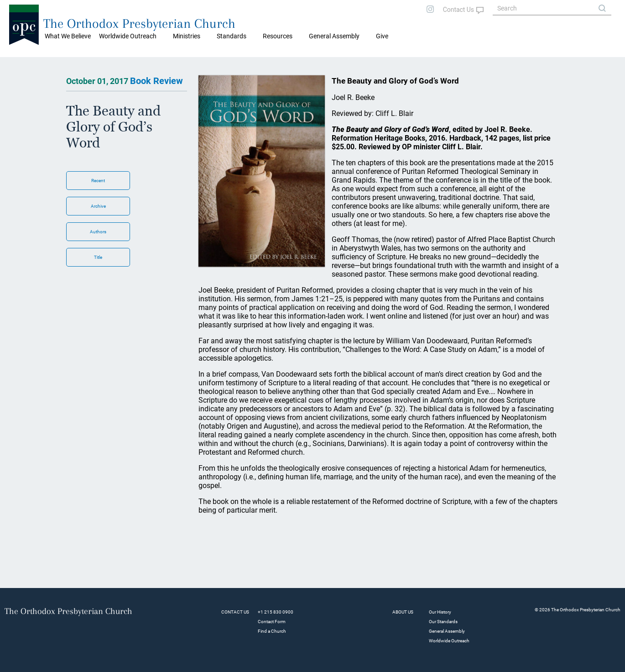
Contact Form (272, 622)
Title (98, 257)
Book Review (156, 81)
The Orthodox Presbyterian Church (139, 24)
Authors (98, 232)
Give (382, 36)
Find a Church (272, 631)
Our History (440, 612)
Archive (98, 206)
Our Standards (443, 622)
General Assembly (334, 36)
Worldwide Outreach (449, 641)
